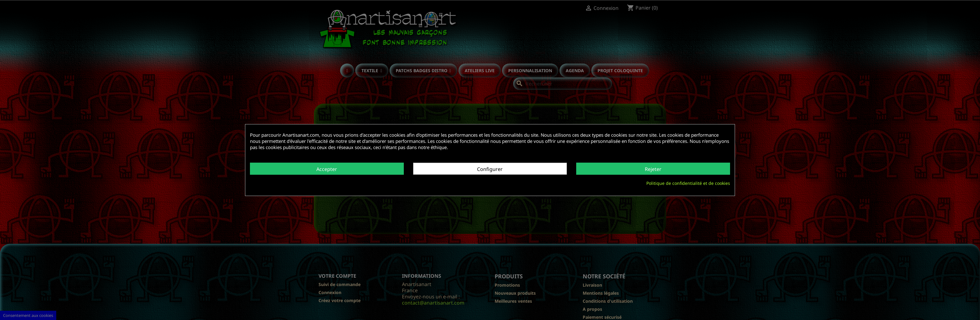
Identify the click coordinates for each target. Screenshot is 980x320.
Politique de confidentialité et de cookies (688, 183)
